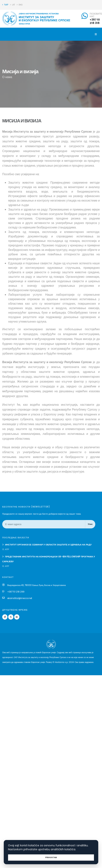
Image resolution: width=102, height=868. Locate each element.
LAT (12, 5)
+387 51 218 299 (16, 592)
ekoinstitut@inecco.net (20, 598)
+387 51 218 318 (95, 21)
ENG (20, 5)
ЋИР (5, 5)
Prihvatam (51, 857)
